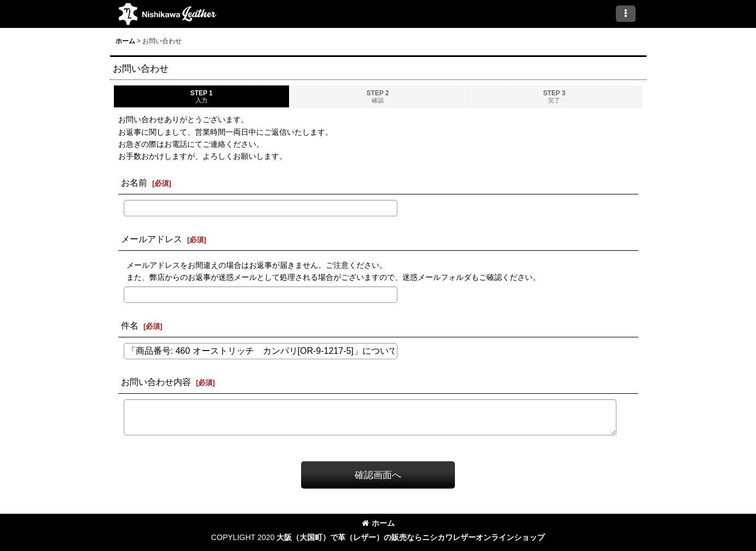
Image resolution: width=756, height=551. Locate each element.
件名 (130, 325)
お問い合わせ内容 (156, 382)
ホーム (378, 523)
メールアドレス (152, 239)
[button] (626, 14)
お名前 (134, 182)
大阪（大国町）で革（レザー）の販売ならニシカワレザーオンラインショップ (411, 537)
